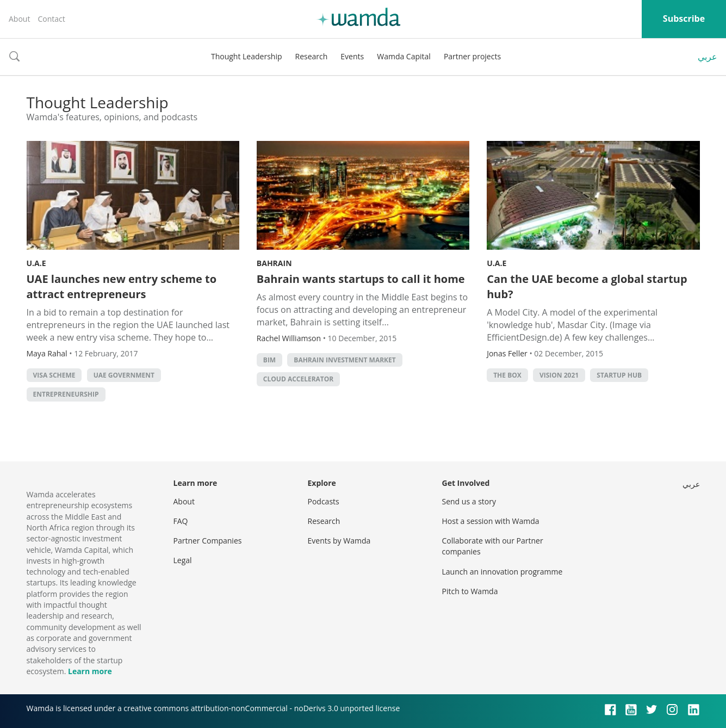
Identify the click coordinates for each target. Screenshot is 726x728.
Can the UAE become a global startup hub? (587, 286)
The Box (507, 375)
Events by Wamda (339, 541)
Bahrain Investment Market (345, 360)
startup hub (619, 375)
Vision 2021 (559, 375)
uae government (124, 375)
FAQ (181, 521)
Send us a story (469, 501)
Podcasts (324, 501)
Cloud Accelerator (298, 379)
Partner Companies (208, 541)
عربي (708, 57)
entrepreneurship (66, 394)
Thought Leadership (247, 56)
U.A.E (36, 263)
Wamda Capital (404, 56)
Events (352, 56)
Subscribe (684, 18)
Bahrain (274, 263)
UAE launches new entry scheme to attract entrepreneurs (122, 286)
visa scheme (54, 375)
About (19, 19)
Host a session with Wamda (491, 521)
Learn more (90, 671)
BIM (269, 360)
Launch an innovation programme (502, 572)
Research (312, 56)
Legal (183, 560)
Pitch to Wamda (470, 591)
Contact (51, 19)
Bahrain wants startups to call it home (361, 279)
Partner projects (472, 56)
